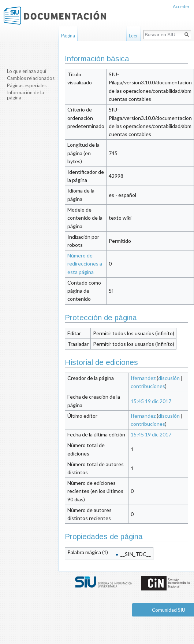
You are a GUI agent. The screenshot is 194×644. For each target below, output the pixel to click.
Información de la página (25, 95)
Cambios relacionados (31, 78)
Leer (133, 36)
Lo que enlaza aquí (27, 71)
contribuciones (148, 386)
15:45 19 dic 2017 (151, 401)
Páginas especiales (27, 85)
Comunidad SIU (169, 610)
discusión (169, 378)
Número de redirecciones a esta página (85, 264)
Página (68, 36)
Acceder (181, 6)
